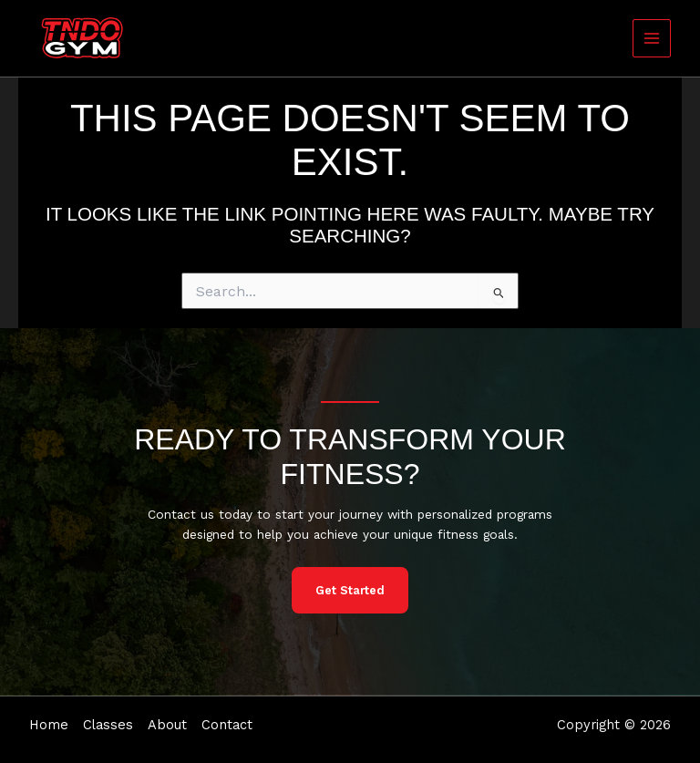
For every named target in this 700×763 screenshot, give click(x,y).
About (167, 725)
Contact (227, 725)
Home (49, 725)
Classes (108, 725)
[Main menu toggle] (652, 39)
